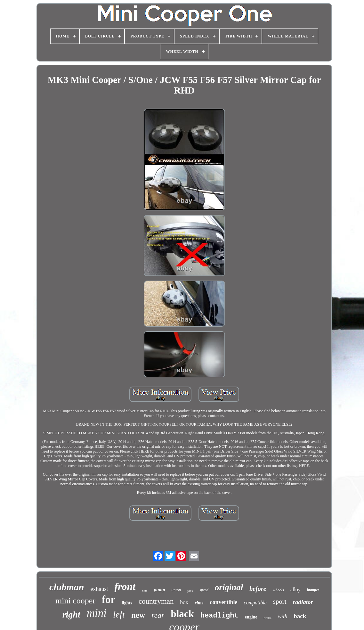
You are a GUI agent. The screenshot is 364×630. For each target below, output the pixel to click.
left (119, 614)
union (176, 590)
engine (251, 617)
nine (145, 591)
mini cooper (75, 601)
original (229, 587)
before (258, 589)
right (71, 614)
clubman (67, 587)
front (125, 586)
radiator (303, 602)
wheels (278, 590)
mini (97, 613)
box (184, 602)
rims (199, 603)
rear (158, 615)
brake (268, 618)
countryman (156, 601)
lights (127, 603)
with (283, 616)
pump (159, 590)
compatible (255, 603)
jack (190, 591)
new (138, 615)
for (109, 600)
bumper (313, 590)
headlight (219, 616)
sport (280, 601)
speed (204, 590)
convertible (224, 602)
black (182, 614)
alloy (295, 589)
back (300, 616)
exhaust (99, 589)
